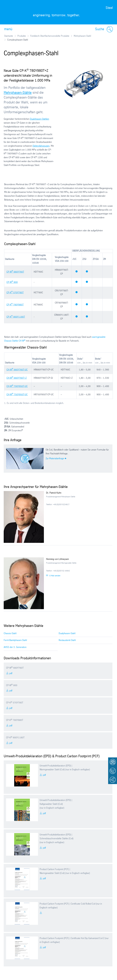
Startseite (9, 36)
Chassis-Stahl (10, 633)
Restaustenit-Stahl (67, 640)
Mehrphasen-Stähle (18, 93)
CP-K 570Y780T (15, 293)
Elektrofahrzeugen (41, 146)
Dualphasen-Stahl (67, 633)
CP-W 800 (12, 282)
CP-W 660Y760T (15, 272)
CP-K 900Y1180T (16, 317)
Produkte (22, 36)
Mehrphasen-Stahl (82, 36)
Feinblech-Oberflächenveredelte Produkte (50, 36)
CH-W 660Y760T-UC (17, 370)
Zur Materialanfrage (55, 459)
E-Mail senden (55, 576)
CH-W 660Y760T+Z (17, 378)
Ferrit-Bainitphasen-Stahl (15, 640)
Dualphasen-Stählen (40, 119)
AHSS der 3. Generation (15, 647)
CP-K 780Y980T (15, 305)
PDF (10, 673)
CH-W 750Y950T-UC (17, 395)
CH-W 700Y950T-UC (17, 386)
